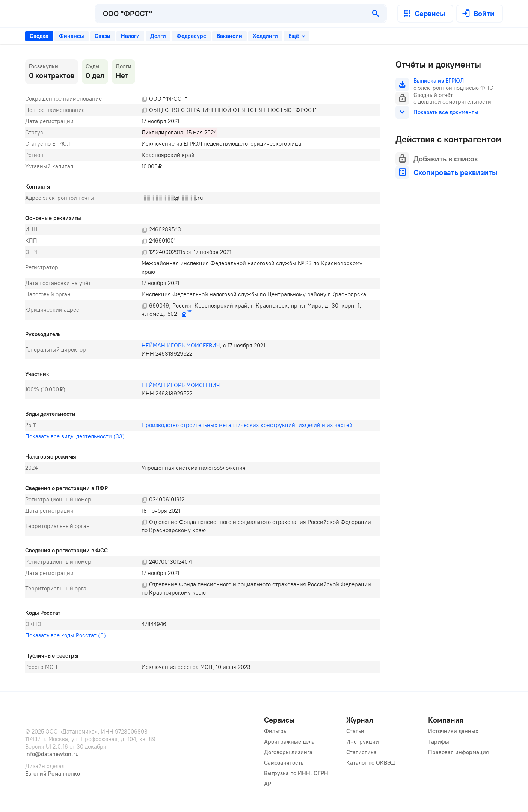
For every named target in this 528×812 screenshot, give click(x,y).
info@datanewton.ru (52, 754)
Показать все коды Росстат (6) (66, 635)
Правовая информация (459, 752)
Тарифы (439, 742)
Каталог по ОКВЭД (371, 763)
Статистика (361, 752)
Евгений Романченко (53, 774)
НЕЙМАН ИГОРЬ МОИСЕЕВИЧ (181, 346)
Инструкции (363, 742)
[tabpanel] (203, 366)
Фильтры (276, 731)
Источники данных (453, 731)
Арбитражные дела (289, 742)
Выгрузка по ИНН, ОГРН (296, 773)
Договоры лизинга (288, 752)
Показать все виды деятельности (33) (75, 436)
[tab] (39, 36)
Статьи (355, 731)
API (268, 784)
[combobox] (230, 14)
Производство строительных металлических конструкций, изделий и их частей (247, 425)
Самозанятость (284, 763)
